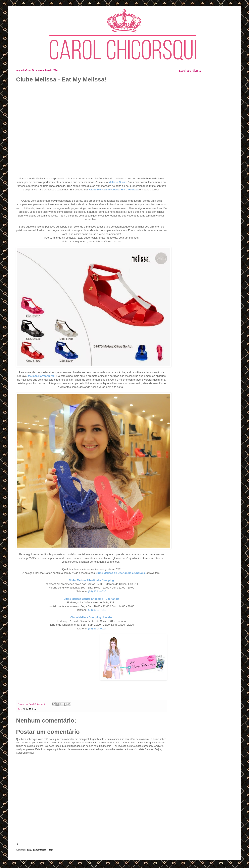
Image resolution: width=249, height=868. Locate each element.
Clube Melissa (30, 709)
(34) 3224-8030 (97, 591)
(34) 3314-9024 (97, 629)
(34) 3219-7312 (97, 610)
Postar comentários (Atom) (40, 850)
